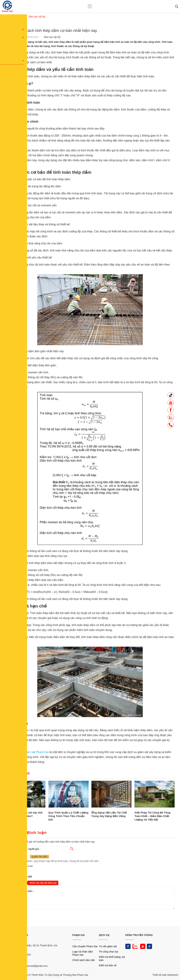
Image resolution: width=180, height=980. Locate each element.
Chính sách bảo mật (84, 960)
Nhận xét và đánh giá (19, 876)
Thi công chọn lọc (109, 952)
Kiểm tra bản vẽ (108, 965)
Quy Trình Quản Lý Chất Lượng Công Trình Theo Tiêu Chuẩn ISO (68, 816)
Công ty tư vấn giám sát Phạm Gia (27, 752)
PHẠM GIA (79, 935)
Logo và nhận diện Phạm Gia (83, 953)
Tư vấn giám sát (108, 946)
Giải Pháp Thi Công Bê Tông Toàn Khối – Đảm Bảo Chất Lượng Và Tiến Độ (152, 816)
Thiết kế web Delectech (165, 975)
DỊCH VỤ (104, 935)
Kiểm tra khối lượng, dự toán (112, 959)
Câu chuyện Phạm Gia (85, 946)
